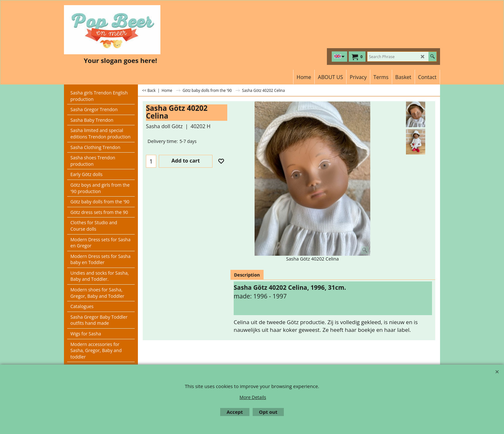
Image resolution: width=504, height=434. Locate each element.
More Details (253, 397)
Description (247, 275)
